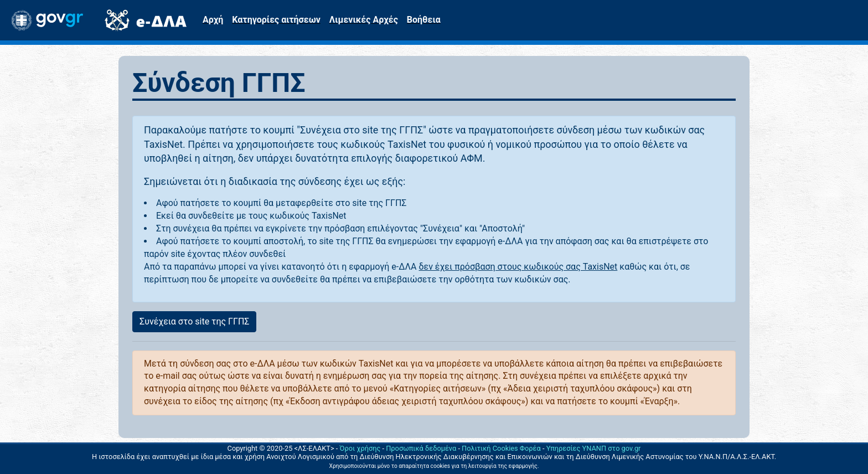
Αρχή (213, 20)
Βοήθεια (424, 20)
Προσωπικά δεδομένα (421, 448)
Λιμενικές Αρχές (364, 20)
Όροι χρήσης (360, 448)
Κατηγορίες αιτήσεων (276, 20)
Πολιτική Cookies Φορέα (501, 448)
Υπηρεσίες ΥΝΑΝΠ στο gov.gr (594, 448)
